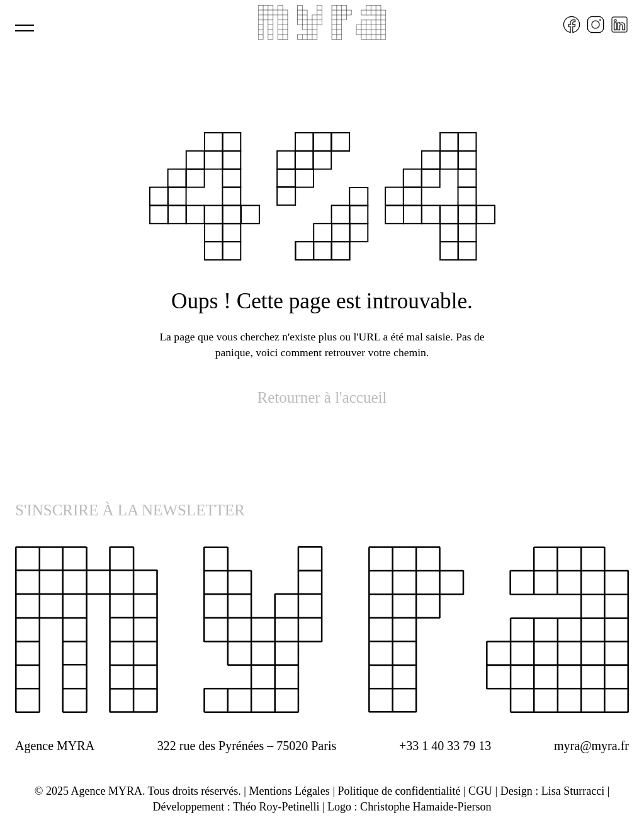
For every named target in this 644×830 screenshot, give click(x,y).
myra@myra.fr (591, 746)
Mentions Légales (289, 791)
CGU (480, 791)
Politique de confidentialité (399, 791)
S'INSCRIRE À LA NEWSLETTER (130, 510)
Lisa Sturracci (573, 791)
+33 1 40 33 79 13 (445, 746)
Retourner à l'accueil (322, 397)
